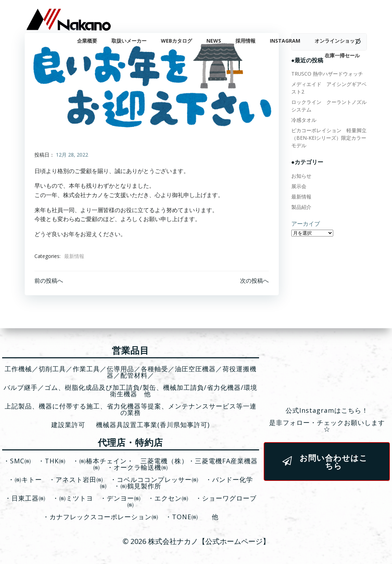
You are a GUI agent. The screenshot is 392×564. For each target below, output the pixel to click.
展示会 (298, 185)
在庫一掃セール (343, 54)
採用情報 (247, 40)
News (215, 40)
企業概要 (88, 40)
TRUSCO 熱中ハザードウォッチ (326, 73)
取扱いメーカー (130, 40)
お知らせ (300, 175)
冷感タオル (303, 119)
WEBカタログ (178, 40)
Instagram (286, 40)
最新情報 (75, 256)
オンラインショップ (338, 40)
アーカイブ (305, 223)
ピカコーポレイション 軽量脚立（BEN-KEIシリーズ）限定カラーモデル (328, 137)
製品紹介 (300, 206)
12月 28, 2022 (72, 155)
